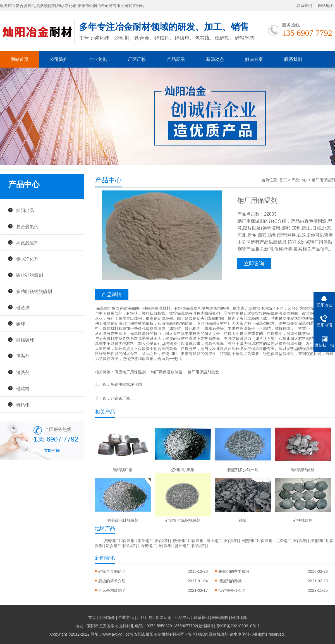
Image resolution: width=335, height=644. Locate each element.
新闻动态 (215, 59)
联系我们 (304, 6)
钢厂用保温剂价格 (167, 372)
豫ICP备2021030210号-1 (238, 626)
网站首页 (20, 59)
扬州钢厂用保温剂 (190, 546)
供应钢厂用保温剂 (130, 372)
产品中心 (299, 180)
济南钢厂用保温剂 (119, 541)
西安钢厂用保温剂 (156, 546)
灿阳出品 (25, 210)
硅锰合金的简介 (112, 571)
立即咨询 (52, 450)
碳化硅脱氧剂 (30, 275)
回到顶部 (239, 617)
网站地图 (326, 6)
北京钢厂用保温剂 (291, 541)
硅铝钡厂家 (120, 398)
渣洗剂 (23, 372)
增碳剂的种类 (230, 581)
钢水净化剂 (27, 259)
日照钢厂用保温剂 (257, 541)
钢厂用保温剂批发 (203, 372)
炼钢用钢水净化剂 (126, 384)
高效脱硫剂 (27, 243)
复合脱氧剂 (27, 226)
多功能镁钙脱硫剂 (34, 291)
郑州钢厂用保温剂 (188, 541)
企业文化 (98, 59)
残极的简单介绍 (112, 581)
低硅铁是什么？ (232, 590)
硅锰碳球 (25, 340)
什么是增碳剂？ (112, 590)
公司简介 (59, 59)
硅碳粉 (23, 388)
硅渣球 (23, 307)
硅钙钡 (23, 405)
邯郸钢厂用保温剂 (153, 541)
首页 (283, 180)
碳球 (21, 324)
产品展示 (176, 59)
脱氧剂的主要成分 (234, 571)
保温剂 (23, 356)
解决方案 (254, 59)
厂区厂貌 (137, 59)
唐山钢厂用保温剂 (222, 541)
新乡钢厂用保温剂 (121, 546)
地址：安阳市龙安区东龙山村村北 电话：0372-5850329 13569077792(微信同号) (146, 626)
